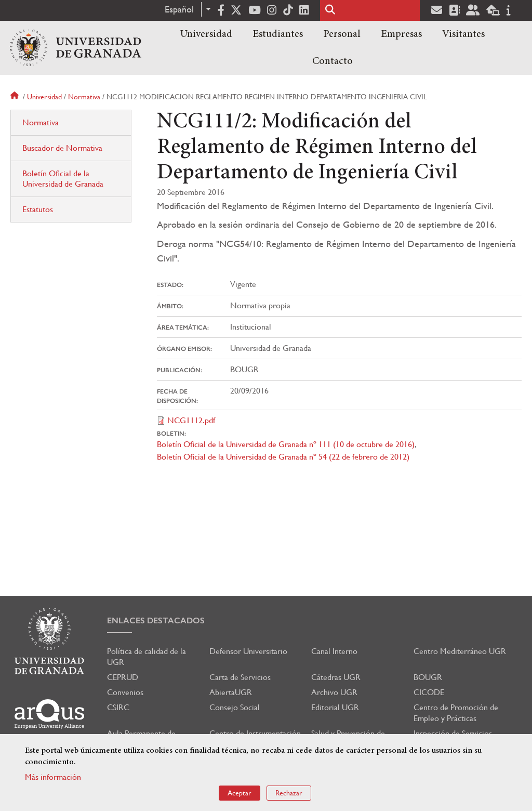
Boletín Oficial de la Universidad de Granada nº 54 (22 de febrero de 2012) (283, 457)
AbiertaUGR (231, 692)
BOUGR (428, 677)
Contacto (332, 61)
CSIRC (118, 707)
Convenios (125, 692)
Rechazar (289, 793)
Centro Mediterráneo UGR (460, 651)
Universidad (206, 34)
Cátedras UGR (336, 677)
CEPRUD (123, 677)
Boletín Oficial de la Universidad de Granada (63, 179)
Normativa (84, 97)
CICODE (429, 692)
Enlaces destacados (156, 620)
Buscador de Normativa (62, 148)
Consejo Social (235, 707)
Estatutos (38, 209)
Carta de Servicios (240, 677)
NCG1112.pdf (191, 420)
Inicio (16, 97)
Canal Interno (334, 651)
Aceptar (240, 793)
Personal (342, 34)
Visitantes (463, 34)
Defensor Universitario (248, 651)
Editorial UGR (335, 707)
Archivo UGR (334, 692)
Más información (53, 777)
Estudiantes (278, 34)
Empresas (401, 34)
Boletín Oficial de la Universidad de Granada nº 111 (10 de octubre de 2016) (286, 444)
